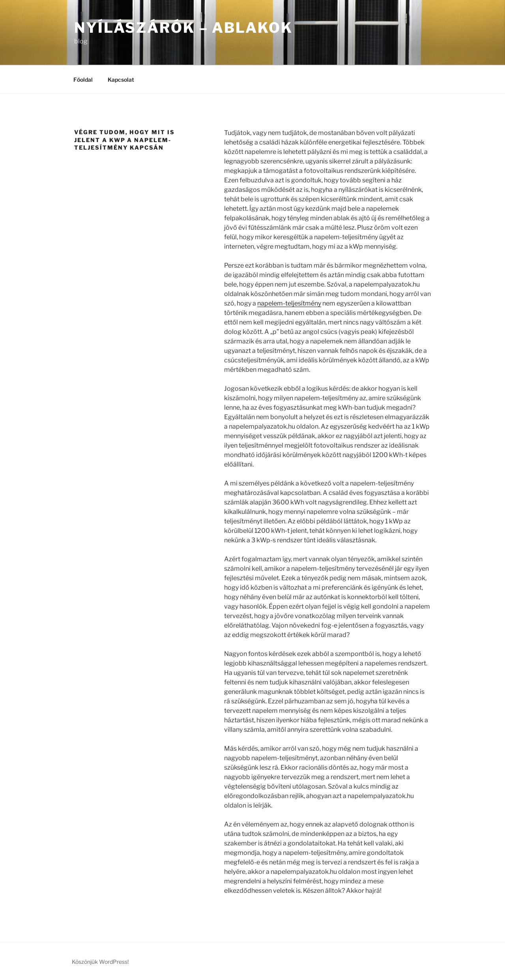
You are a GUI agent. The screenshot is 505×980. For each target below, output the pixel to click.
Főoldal (83, 80)
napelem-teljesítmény (289, 303)
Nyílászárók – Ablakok (183, 28)
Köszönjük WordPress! (100, 962)
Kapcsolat (121, 80)
